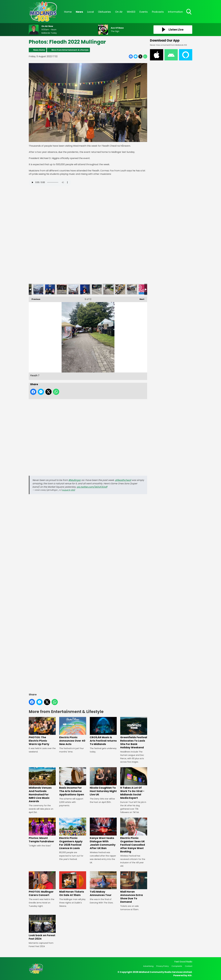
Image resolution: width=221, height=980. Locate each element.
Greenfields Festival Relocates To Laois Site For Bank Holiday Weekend (134, 733)
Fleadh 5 (73, 289)
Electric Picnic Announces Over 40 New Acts (73, 731)
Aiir (190, 975)
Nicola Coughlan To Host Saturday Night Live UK (103, 782)
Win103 (131, 12)
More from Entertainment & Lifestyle (70, 50)
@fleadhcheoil (123, 480)
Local (90, 12)
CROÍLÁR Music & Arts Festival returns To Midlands (103, 731)
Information (175, 12)
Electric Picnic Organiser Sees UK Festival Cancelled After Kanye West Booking (134, 835)
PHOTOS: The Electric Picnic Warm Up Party (42, 731)
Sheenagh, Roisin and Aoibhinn (50, 289)
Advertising (148, 966)
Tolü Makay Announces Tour (103, 884)
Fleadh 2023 (144, 289)
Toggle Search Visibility (189, 12)
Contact (189, 966)
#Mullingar (75, 480)
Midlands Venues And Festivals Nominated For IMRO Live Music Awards (42, 785)
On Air (119, 12)
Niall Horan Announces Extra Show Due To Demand (134, 887)
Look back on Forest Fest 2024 (42, 928)
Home (68, 12)
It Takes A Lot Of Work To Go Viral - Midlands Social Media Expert (134, 783)
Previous (35, 298)
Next (141, 298)
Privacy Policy (163, 966)
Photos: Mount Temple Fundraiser (42, 830)
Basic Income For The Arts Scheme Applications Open (73, 782)
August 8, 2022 (68, 490)
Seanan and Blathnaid (85, 289)
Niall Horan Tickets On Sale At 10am (73, 884)
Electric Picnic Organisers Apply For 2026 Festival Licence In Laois (73, 834)
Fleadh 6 (97, 289)
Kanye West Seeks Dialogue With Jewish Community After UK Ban (103, 834)
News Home (39, 50)
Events (144, 12)
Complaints (177, 966)
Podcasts (158, 12)
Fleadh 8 (120, 289)
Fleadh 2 (38, 289)
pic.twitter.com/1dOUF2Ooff (92, 487)
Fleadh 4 (62, 289)
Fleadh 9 (132, 289)
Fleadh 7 (109, 289)
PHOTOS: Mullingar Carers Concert (42, 884)
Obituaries (104, 12)
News (79, 12)
